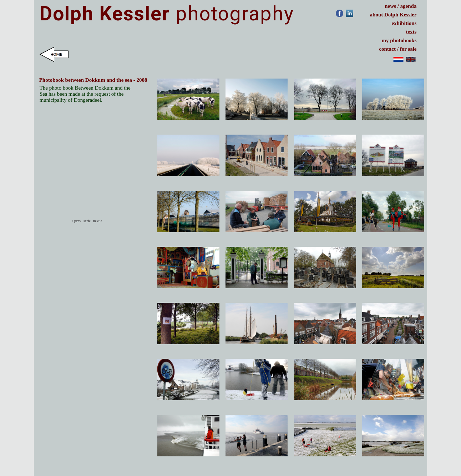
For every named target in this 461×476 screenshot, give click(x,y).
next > (99, 221)
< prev (76, 221)
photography (167, 14)
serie (87, 221)
